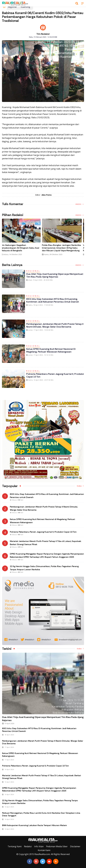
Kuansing (25, 7)
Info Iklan (39, 846)
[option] (23, 238)
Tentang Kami (15, 846)
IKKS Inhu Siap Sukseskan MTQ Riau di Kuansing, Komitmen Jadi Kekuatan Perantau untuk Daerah (53, 300)
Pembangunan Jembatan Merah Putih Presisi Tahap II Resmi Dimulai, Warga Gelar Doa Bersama (55, 325)
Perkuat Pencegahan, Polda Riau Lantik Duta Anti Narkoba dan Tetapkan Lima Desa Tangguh (41, 814)
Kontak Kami (44, 850)
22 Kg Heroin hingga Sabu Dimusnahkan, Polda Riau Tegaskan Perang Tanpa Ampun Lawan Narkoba (40, 802)
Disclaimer (75, 846)
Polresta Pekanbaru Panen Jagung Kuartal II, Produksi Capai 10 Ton (55, 375)
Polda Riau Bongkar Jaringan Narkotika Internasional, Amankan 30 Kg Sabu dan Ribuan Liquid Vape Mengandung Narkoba (63, 249)
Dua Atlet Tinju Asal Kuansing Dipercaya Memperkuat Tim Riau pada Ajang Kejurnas (55, 275)
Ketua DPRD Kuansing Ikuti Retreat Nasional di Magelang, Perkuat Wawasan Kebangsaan (51, 350)
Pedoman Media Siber (57, 846)
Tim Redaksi (43, 34)
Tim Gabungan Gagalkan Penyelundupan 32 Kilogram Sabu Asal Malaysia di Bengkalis (22, 248)
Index (80, 204)
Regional (12, 7)
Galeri (3, 834)
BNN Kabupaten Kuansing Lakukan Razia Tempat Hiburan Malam (34, 825)
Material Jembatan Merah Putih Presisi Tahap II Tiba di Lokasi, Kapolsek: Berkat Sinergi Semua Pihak (42, 777)
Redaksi (28, 846)
